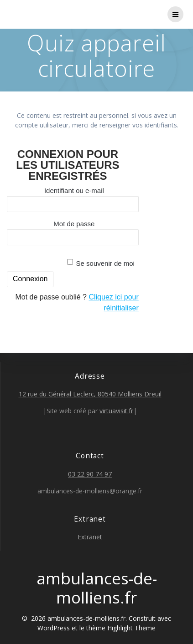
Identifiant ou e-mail (74, 190)
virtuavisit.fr (116, 411)
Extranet (90, 537)
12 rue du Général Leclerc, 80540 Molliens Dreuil (90, 394)
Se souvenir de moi (105, 263)
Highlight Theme (131, 628)
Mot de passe (74, 224)
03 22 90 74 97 (90, 474)
